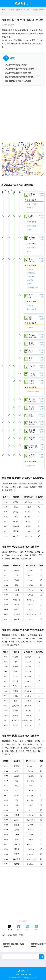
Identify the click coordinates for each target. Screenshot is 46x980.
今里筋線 (30, 327)
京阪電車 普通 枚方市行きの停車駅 (18, 81)
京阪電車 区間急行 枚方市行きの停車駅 (20, 77)
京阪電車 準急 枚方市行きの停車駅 (18, 73)
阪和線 (29, 284)
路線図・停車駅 (18, 935)
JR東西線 (30, 280)
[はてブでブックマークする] (27, 928)
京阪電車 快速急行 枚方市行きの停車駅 (20, 69)
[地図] (42, 196)
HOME (23, 971)
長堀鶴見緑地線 (32, 287)
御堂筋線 (30, 208)
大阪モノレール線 (33, 391)
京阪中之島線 (32, 204)
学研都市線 (31, 273)
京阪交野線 (31, 465)
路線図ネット (23, 3)
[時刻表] (41, 194)
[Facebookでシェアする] (19, 928)
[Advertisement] (23, 113)
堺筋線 (29, 230)
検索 (42, 957)
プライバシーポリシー (23, 975)
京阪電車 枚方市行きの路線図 (16, 65)
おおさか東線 (32, 309)
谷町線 (29, 251)
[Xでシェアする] (10, 928)
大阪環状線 (31, 277)
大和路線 (30, 269)
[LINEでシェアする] (36, 928)
